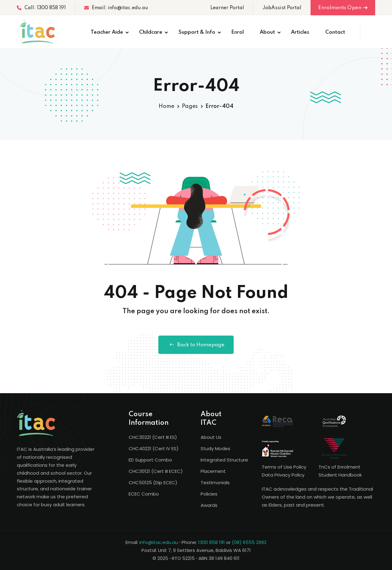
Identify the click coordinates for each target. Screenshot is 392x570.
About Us (211, 437)
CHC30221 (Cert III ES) (153, 437)
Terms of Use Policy (284, 467)
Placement (213, 471)
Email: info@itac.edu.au (116, 8)
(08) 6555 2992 (249, 542)
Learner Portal (227, 8)
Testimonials (215, 483)
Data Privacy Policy (283, 475)
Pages (190, 106)
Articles (300, 32)
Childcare (151, 32)
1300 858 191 (211, 542)
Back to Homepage (196, 345)
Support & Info (197, 32)
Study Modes (215, 448)
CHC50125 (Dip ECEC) (153, 483)
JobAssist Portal (282, 8)
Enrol (237, 32)
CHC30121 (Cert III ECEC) (156, 471)
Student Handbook (340, 475)
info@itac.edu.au (159, 542)
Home (166, 106)
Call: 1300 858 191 (41, 8)
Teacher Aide (107, 32)
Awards (209, 505)
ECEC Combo (144, 494)
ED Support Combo (150, 460)
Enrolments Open (343, 8)
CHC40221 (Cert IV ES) (154, 448)
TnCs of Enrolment (339, 467)
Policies (209, 494)
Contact (335, 32)
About (267, 32)
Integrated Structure (224, 460)
